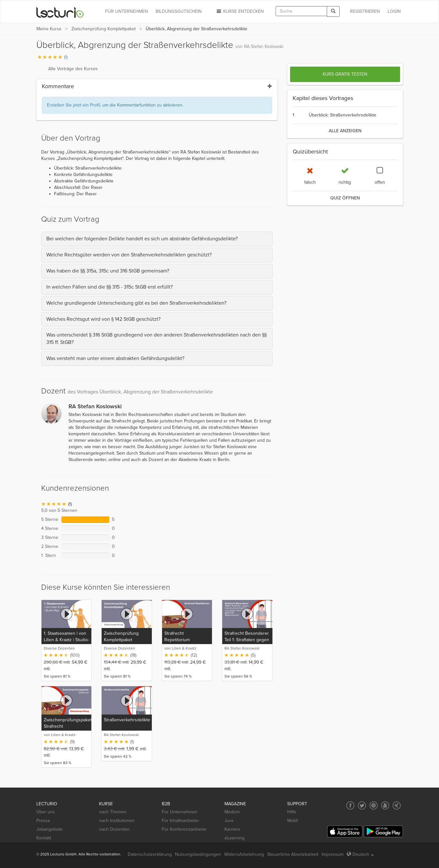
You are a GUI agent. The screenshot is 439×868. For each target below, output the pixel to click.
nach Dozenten (114, 829)
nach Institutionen (117, 821)
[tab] (157, 239)
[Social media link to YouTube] (385, 805)
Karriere (232, 829)
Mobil (293, 821)
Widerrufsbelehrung (244, 854)
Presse (43, 821)
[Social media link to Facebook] (350, 805)
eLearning (234, 838)
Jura (229, 821)
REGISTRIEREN (365, 11)
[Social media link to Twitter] (362, 805)
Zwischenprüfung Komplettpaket (104, 29)
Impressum (333, 854)
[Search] (333, 11)
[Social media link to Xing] (397, 805)
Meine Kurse (49, 29)
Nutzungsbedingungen (198, 854)
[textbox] (301, 11)
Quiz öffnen (345, 198)
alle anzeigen (345, 131)
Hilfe (292, 812)
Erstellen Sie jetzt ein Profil (73, 105)
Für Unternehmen (180, 812)
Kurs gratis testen (345, 74)
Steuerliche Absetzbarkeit (293, 854)
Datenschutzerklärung (150, 854)
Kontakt (44, 838)
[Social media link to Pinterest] (374, 805)
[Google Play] (383, 831)
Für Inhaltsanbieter (180, 821)
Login (394, 11)
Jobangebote (50, 829)
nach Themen (113, 812)
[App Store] (345, 831)
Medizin (232, 812)
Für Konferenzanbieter (184, 829)
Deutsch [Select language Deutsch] (360, 854)
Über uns (46, 812)
